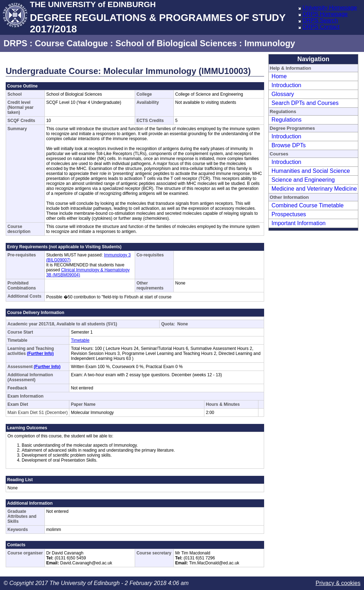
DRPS (15, 43)
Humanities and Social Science (311, 171)
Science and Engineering (303, 180)
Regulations (287, 120)
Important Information (299, 223)
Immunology (270, 43)
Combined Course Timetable (308, 205)
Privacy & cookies (338, 583)
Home (279, 76)
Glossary (283, 94)
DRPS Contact (321, 27)
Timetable (80, 340)
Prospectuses (289, 214)
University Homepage (330, 8)
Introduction (287, 85)
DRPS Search (320, 20)
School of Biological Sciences (176, 43)
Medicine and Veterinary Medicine (314, 189)
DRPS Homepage (325, 14)
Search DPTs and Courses (305, 103)
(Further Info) (40, 354)
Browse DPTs (289, 145)
